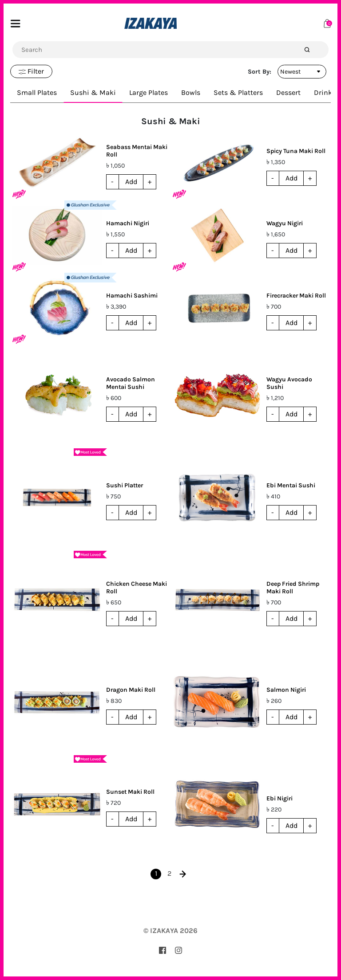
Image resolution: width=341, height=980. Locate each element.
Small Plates (37, 92)
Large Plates (149, 92)
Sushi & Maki (93, 92)
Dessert (288, 92)
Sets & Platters (238, 92)
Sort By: (260, 72)
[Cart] (327, 23)
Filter (31, 71)
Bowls (191, 92)
